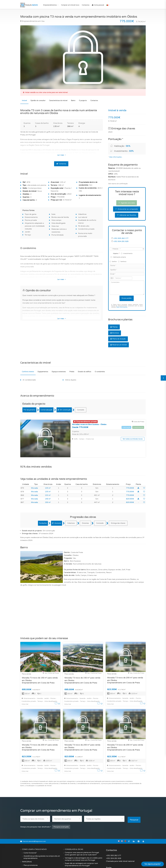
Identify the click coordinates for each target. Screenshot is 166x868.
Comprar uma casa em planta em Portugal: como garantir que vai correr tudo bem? (82, 837)
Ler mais (62, 155)
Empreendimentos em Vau (32, 21)
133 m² (48, 480)
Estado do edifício (85, 372)
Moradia (34, 472)
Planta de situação (118, 339)
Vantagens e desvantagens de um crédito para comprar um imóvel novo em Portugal (83, 842)
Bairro (73, 100)
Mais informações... (116, 157)
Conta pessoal (98, 5)
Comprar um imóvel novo (70, 5)
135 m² (48, 472)
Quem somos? (29, 856)
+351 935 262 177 (121, 238)
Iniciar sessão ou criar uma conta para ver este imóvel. (46, 92)
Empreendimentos (50, 5)
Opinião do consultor (38, 100)
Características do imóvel (58, 100)
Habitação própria (118, 257)
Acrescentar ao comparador (127, 209)
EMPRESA (26, 852)
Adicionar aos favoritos (127, 215)
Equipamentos (43, 372)
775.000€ (130, 472)
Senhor (113, 262)
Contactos (86, 5)
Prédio (72, 372)
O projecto (83, 100)
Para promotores (31, 849)
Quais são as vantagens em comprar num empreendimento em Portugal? (81, 848)
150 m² (48, 487)
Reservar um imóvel (118, 345)
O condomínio (100, 372)
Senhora (122, 262)
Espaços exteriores (59, 372)
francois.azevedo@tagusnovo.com (34, 825)
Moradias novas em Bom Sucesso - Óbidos (89, 424)
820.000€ (130, 483)
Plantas (114, 327)
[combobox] (112, 278)
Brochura (115, 333)
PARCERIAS (27, 845)
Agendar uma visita (127, 203)
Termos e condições (32, 863)
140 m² (48, 483)
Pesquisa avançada (61, 810)
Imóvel (24, 100)
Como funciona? (30, 836)
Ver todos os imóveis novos (133, 439)
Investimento (127, 253)
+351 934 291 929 (121, 241)
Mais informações (122, 307)
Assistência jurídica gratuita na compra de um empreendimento (42, 841)
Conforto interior (28, 372)
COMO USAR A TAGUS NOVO (34, 833)
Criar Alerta (70, 856)
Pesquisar (135, 803)
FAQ (67, 853)
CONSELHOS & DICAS (74, 833)
